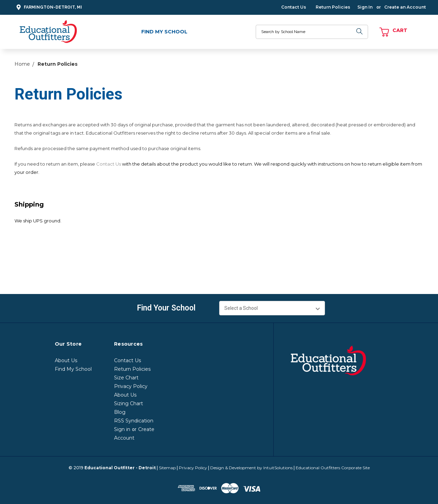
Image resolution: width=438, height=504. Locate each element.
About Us (66, 360)
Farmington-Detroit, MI (48, 7)
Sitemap (167, 468)
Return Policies (333, 7)
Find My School (164, 32)
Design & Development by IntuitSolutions (251, 468)
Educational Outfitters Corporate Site (333, 468)
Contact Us (294, 7)
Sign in (122, 429)
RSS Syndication (134, 421)
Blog (120, 412)
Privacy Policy (131, 386)
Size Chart (126, 378)
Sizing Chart (129, 403)
